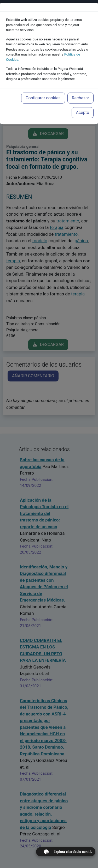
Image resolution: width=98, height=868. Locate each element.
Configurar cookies (43, 91)
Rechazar (80, 91)
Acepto (83, 106)
